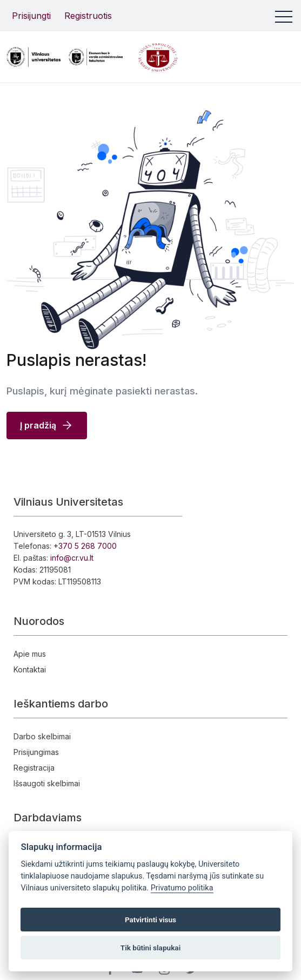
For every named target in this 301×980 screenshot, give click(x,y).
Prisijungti (31, 16)
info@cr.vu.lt (72, 558)
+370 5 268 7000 (85, 546)
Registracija (34, 768)
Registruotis (88, 16)
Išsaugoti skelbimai (47, 783)
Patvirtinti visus (150, 920)
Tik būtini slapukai (150, 948)
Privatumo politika (182, 888)
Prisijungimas (36, 752)
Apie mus (30, 654)
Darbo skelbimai (42, 736)
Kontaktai (30, 669)
